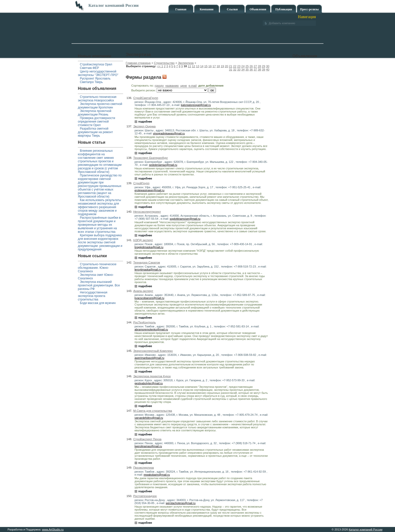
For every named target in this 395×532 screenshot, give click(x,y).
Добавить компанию (282, 23)
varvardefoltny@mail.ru (149, 418)
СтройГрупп (141, 183)
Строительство (164, 63)
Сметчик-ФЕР (89, 68)
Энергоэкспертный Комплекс (153, 351)
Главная (181, 9)
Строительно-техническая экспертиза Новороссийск (97, 99)
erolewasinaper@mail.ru (150, 190)
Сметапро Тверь (91, 82)
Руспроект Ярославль (95, 79)
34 (243, 69)
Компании (207, 9)
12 (194, 66)
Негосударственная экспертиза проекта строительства (93, 296)
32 (235, 69)
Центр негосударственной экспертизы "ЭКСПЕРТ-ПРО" (98, 73)
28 (259, 66)
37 (255, 69)
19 (222, 66)
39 (264, 69)
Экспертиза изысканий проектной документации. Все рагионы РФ (99, 285)
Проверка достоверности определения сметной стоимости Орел (96, 122)
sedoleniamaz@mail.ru (163, 165)
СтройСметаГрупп (146, 98)
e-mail (193, 85)
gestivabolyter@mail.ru (149, 383)
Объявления (258, 9)
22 (235, 66)
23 (239, 66)
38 (259, 69)
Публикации (284, 9)
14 (202, 66)
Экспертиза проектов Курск (152, 376)
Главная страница (138, 63)
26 (251, 66)
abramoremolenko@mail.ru (151, 329)
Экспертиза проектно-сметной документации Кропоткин (100, 106)
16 (210, 66)
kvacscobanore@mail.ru (149, 298)
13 (198, 66)
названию (172, 85)
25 (247, 66)
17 (214, 66)
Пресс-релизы (309, 9)
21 (231, 66)
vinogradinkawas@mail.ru (169, 133)
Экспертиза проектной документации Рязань (95, 113)
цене (184, 85)
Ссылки (232, 9)
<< (159, 66)
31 (231, 69)
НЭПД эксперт (143, 240)
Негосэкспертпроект (147, 212)
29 (264, 66)
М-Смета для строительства (153, 411)
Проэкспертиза (144, 467)
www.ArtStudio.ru (53, 529)
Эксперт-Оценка (144, 126)
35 (247, 69)
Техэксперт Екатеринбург (151, 158)
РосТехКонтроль (144, 322)
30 (268, 66)
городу (159, 85)
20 (226, 66)
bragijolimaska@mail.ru (149, 247)
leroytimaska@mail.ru (148, 270)
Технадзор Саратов (147, 262)
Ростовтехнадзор (145, 496)
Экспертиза (186, 63)
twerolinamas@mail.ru (148, 446)
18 (218, 66)
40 (268, 69)
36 (251, 69)
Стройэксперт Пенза (147, 439)
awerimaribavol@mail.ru (149, 358)
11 (189, 66)
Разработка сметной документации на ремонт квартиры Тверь (95, 132)
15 (206, 66)
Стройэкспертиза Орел (96, 64)
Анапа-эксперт (143, 291)
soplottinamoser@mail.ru (185, 219)
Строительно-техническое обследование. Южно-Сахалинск (97, 268)
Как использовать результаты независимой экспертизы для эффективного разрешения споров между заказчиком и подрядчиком (99, 207)
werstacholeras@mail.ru (181, 503)
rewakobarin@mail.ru (157, 475)
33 (239, 69)
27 (255, 66)
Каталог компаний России (366, 529)
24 (243, 66)
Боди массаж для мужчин (98, 303)
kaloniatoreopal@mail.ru (196, 105)
